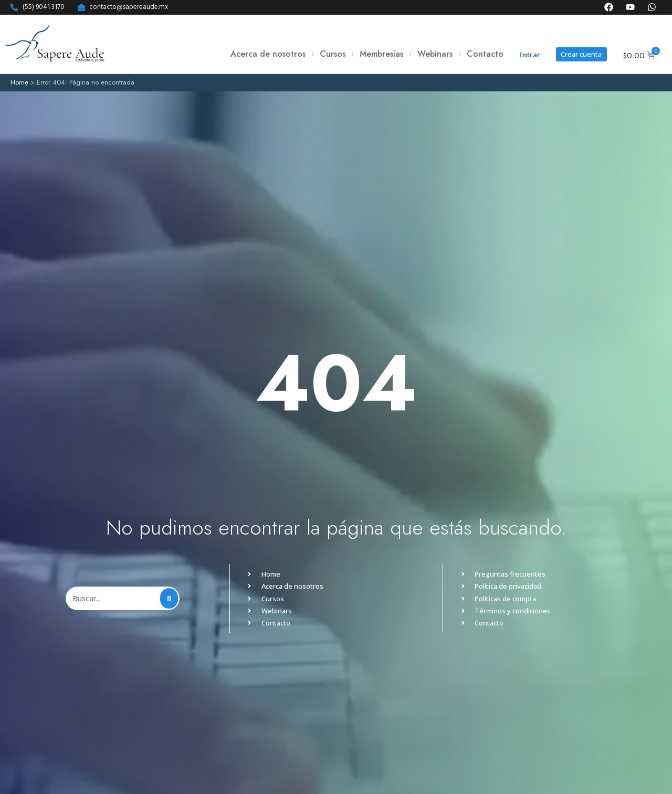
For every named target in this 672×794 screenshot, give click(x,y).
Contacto (485, 54)
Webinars (434, 54)
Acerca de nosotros (267, 54)
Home (19, 82)
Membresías (381, 54)
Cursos (332, 54)
